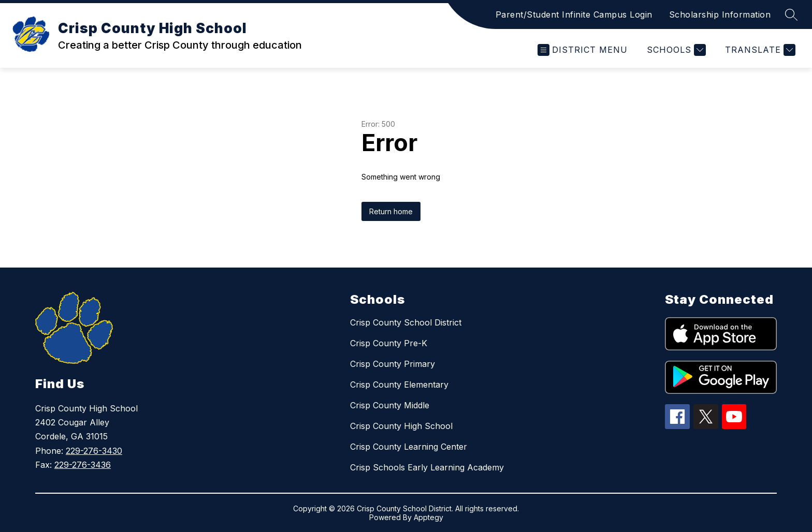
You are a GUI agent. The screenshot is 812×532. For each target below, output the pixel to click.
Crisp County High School (401, 426)
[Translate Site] (759, 50)
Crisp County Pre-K (389, 343)
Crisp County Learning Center (409, 447)
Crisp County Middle (390, 405)
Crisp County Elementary (399, 385)
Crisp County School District (406, 322)
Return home (391, 211)
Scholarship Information (720, 14)
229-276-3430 (94, 451)
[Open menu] (583, 50)
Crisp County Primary (393, 364)
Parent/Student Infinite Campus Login (574, 14)
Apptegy (429, 517)
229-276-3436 (83, 465)
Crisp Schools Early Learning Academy (427, 467)
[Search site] (791, 14)
